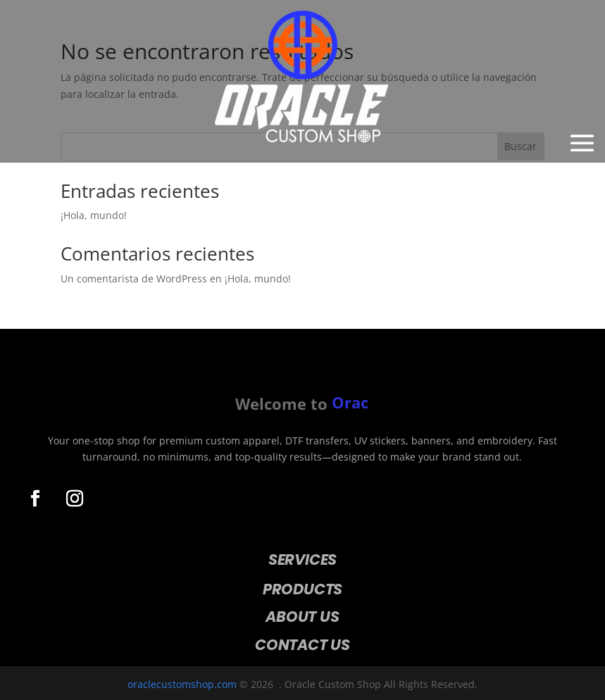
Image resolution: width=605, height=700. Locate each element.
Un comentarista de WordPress (134, 279)
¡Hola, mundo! (94, 215)
